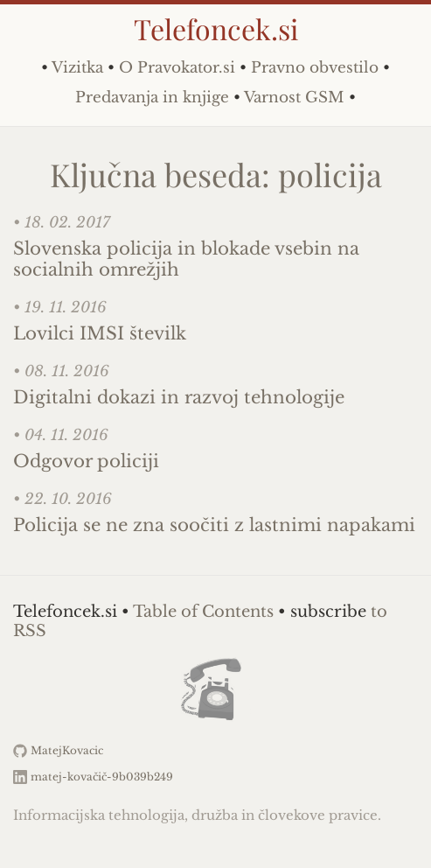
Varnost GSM (294, 98)
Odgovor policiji (86, 461)
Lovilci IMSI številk (100, 333)
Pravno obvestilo (315, 68)
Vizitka (77, 68)
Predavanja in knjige (152, 98)
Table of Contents (203, 612)
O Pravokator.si (177, 68)
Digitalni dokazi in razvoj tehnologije (179, 397)
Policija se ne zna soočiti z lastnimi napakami (214, 525)
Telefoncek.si (216, 28)
